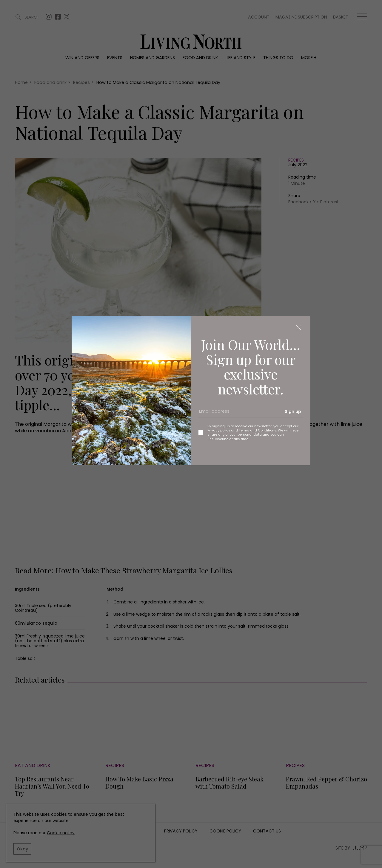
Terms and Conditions (258, 430)
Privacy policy (219, 430)
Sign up (293, 411)
